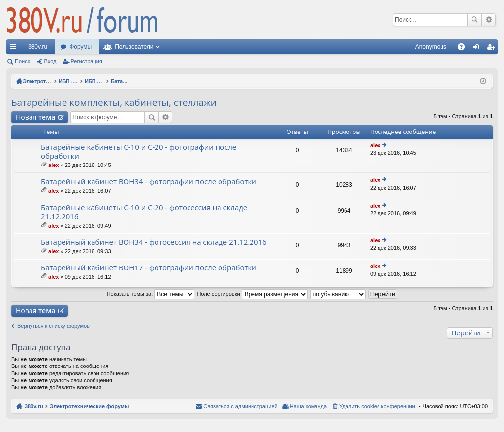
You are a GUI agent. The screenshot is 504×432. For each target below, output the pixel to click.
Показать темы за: (151, 294)
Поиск (474, 20)
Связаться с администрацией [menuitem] (240, 406)
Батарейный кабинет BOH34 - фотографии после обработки (149, 182)
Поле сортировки (252, 294)
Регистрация (87, 61)
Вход (50, 61)
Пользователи (134, 47)
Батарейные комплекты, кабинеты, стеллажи (114, 102)
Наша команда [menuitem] (308, 406)
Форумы (80, 47)
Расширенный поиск (488, 20)
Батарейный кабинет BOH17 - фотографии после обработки (149, 268)
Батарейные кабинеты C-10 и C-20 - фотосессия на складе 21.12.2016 (144, 212)
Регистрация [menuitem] (493, 49)
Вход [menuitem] (478, 49)
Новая (35, 117)
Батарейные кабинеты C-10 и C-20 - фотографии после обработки (139, 151)
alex (53, 165)
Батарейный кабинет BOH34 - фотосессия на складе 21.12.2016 (154, 242)
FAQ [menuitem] (464, 49)
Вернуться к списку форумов (53, 326)
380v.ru (38, 47)
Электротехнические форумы (90, 406)
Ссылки (15, 49)
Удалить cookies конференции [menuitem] (377, 406)
